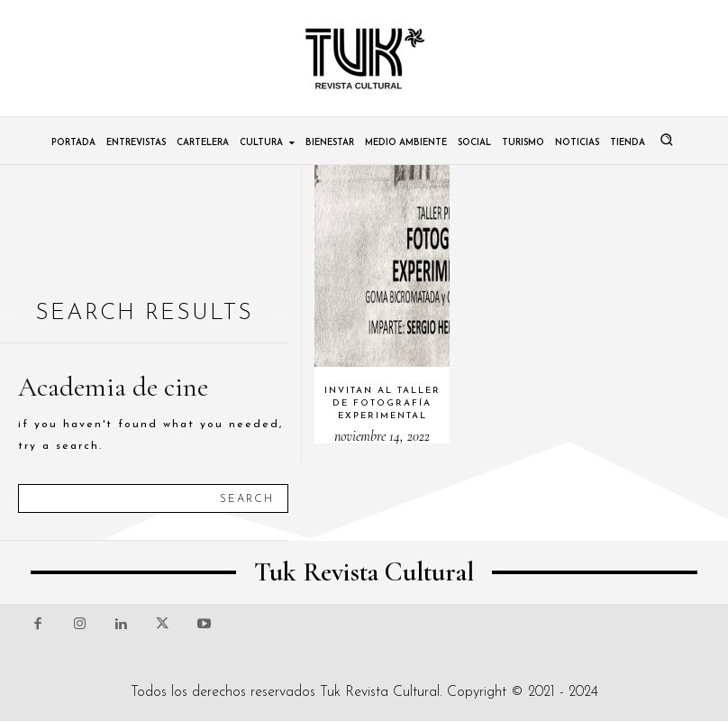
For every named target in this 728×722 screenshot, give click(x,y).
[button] (667, 140)
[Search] (247, 498)
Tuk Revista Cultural (380, 692)
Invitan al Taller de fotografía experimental (382, 403)
